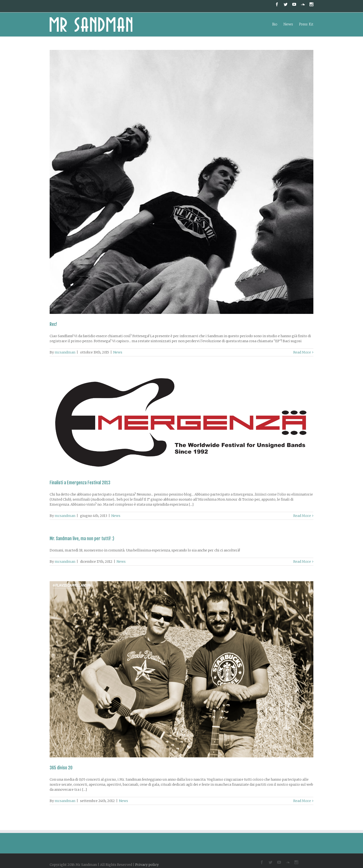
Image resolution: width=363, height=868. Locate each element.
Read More (302, 352)
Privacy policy (147, 865)
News (118, 352)
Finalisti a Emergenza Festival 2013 (80, 483)
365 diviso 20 (61, 768)
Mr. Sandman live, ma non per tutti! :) (82, 539)
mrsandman (65, 352)
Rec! (53, 324)
